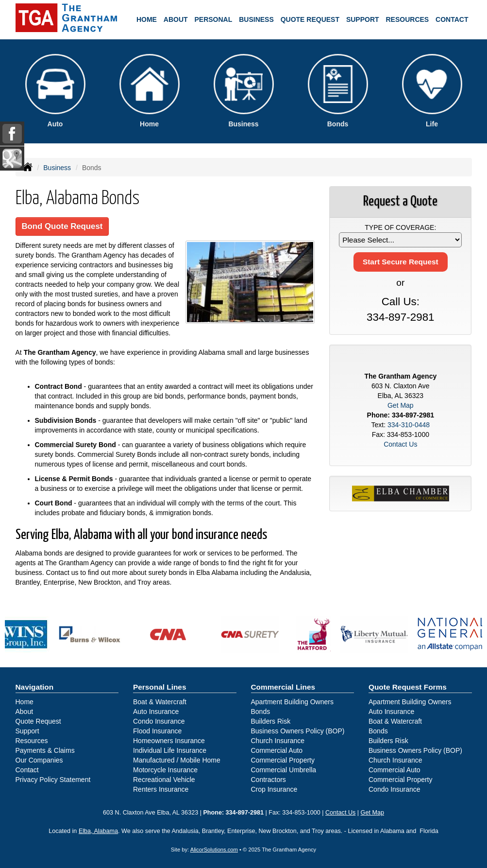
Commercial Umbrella (284, 770)
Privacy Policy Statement (53, 780)
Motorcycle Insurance (165, 770)
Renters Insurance (161, 789)
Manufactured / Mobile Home (177, 760)
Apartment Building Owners (292, 702)
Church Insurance (278, 741)
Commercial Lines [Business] (283, 687)
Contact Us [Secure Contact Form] (400, 444)
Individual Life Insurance (170, 750)
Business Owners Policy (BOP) (298, 731)
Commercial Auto (277, 750)
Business (57, 168)
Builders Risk (271, 721)
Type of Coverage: (400, 227)
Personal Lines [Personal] (160, 687)
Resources (32, 741)
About (176, 19)
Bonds (261, 712)
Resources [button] (407, 19)
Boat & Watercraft (160, 702)
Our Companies (39, 760)
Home (147, 19)
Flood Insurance (157, 731)
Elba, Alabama (98, 831)
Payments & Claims (45, 750)
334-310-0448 (409, 425)
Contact (452, 19)
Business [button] (256, 19)
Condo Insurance (159, 721)
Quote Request (38, 721)
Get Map (401, 405)
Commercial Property (283, 760)
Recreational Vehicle (164, 780)
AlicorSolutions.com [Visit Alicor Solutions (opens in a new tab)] (214, 850)
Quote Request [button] (310, 19)
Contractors (269, 780)
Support (27, 731)
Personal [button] (214, 19)
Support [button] (363, 19)
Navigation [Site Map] (35, 687)
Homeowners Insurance (169, 741)
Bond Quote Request (62, 226)
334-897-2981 (400, 317)
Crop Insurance (274, 789)
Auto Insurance (156, 712)
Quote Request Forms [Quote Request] (408, 687)
